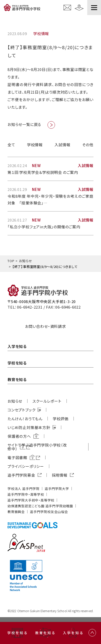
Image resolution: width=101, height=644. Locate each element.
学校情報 (35, 145)
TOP (11, 261)
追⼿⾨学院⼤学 (57, 489)
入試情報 (62, 145)
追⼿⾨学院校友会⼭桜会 (49, 512)
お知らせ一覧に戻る (24, 124)
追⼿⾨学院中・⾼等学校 (26, 494)
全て (11, 145)
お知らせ (25, 261)
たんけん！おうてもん (25, 419)
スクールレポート (47, 401)
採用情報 (60, 475)
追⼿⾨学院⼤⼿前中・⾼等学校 (31, 500)
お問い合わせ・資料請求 (45, 326)
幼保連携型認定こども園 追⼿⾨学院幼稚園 (40, 506)
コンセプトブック (21, 410)
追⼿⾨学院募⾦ (21, 475)
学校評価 (61, 419)
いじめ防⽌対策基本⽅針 (29, 427)
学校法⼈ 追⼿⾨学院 (23, 489)
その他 (88, 145)
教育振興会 (16, 512)
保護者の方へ (19, 436)
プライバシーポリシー (26, 466)
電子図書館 (17, 457)
